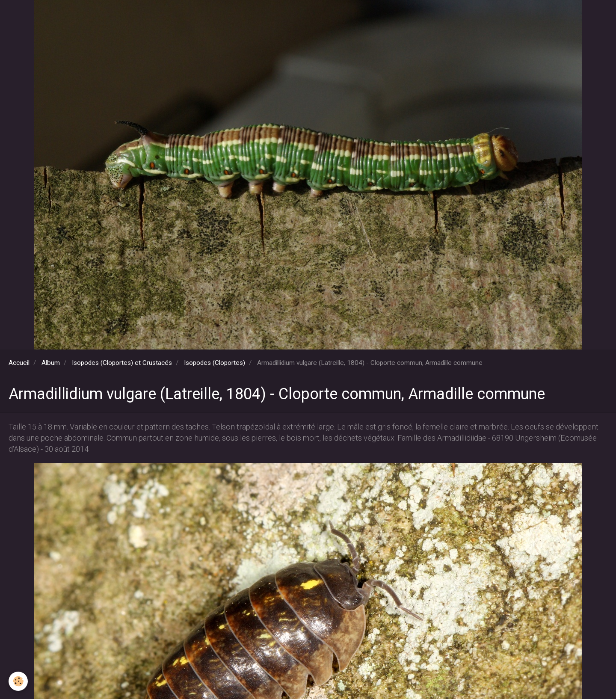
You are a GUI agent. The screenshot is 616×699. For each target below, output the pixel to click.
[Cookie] (18, 681)
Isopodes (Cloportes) (215, 363)
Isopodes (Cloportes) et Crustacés (122, 363)
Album (51, 363)
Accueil (19, 363)
